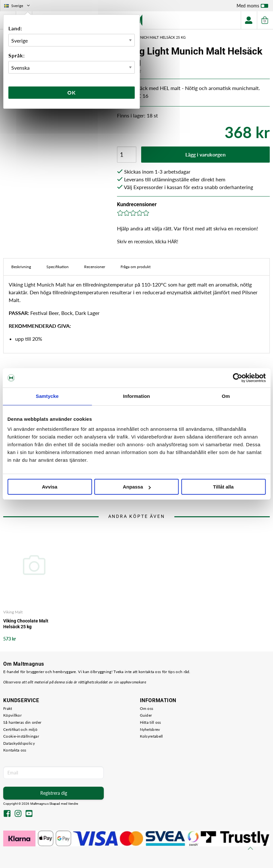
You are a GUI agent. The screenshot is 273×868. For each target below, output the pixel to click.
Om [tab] (226, 396)
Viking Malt (13, 612)
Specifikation (58, 267)
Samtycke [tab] (47, 396)
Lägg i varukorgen (205, 154)
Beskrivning (21, 267)
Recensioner (95, 267)
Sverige (18, 6)
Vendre (73, 804)
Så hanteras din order (22, 722)
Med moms (252, 7)
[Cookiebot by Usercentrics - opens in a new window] (237, 378)
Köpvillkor (12, 715)
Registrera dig (54, 793)
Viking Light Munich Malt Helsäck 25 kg (148, 37)
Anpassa (137, 487)
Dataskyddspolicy (19, 743)
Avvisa (50, 487)
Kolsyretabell (151, 736)
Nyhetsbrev (150, 729)
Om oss (147, 708)
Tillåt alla (223, 487)
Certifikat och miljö (20, 729)
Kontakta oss (15, 750)
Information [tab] (137, 396)
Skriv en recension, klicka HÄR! (148, 242)
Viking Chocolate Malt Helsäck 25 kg (26, 624)
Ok (72, 92)
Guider (146, 715)
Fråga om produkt (136, 267)
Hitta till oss (151, 722)
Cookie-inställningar (21, 736)
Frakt (8, 708)
